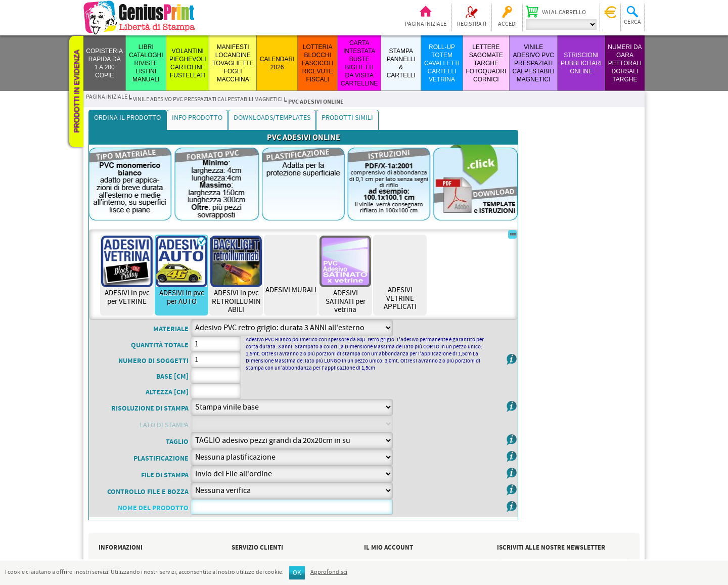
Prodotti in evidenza (76, 92)
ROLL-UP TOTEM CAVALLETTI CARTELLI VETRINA (442, 63)
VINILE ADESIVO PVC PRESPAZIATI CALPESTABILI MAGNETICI (534, 63)
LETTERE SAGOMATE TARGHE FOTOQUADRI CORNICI (486, 63)
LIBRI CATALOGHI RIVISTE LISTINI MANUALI (146, 63)
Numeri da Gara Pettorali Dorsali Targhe (625, 63)
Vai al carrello (564, 13)
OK (297, 573)
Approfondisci (329, 572)
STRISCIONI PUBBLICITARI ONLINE (581, 63)
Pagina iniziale (426, 24)
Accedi (507, 24)
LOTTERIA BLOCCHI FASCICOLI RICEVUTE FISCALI (318, 63)
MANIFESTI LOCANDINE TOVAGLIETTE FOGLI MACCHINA (233, 63)
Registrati (472, 24)
